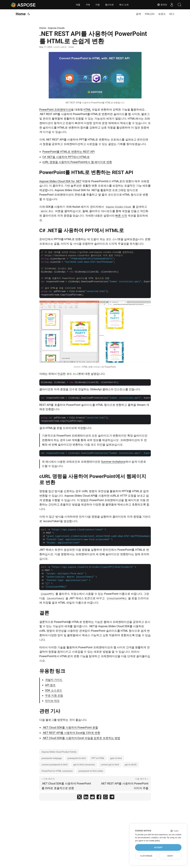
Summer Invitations (113, 462)
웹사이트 (109, 5)
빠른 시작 (121, 216)
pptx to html (116, 758)
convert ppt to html (110, 765)
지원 (98, 5)
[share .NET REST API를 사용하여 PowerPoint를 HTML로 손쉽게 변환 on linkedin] (86, 798)
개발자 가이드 (54, 680)
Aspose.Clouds (56, 28)
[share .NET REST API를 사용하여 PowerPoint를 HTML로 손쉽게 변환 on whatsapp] (105, 798)
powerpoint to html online (91, 771)
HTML (87, 110)
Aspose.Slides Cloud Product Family (59, 752)
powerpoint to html (77, 758)
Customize (146, 856)
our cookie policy (153, 841)
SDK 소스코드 (54, 690)
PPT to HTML (98, 758)
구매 (88, 5)
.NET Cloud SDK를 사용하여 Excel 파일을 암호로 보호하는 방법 (81, 738)
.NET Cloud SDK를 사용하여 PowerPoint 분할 (70, 727)
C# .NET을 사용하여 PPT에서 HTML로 (66, 157)
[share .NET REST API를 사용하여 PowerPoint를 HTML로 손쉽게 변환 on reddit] (92, 798)
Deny (170, 856)
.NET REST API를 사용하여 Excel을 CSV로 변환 (71, 733)
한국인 (162, 5)
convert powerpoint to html (55, 765)
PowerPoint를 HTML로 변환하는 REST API (69, 152)
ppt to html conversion (84, 765)
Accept (158, 847)
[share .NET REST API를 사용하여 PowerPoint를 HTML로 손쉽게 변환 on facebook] (99, 798)
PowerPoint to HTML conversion (57, 771)
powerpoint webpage (52, 758)
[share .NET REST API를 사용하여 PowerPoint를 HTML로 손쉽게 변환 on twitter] (79, 798)
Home (21, 14)
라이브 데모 (52, 701)
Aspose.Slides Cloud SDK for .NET (60, 181)
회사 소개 (124, 5)
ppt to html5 (131, 765)
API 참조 (50, 685)
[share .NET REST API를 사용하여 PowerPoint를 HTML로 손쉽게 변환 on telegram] (112, 798)
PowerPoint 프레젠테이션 (55, 110)
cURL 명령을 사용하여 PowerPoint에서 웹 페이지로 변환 (77, 162)
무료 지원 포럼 (54, 695)
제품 (78, 5)
